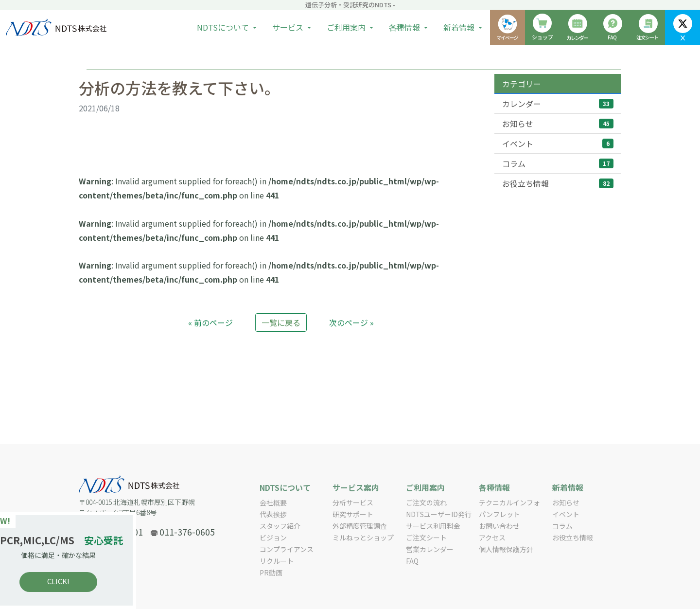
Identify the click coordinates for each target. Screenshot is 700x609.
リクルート (277, 561)
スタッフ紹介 (280, 526)
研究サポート (353, 514)
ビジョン (273, 537)
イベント (558, 143)
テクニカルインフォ (509, 502)
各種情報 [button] (405, 27)
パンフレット (499, 514)
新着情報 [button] (460, 27)
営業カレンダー (430, 549)
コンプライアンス (287, 549)
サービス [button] (289, 27)
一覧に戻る (281, 322)
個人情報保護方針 (506, 549)
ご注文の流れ (426, 502)
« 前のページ (210, 322)
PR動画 (271, 573)
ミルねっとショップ (363, 537)
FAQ (412, 561)
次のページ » (351, 322)
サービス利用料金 (433, 526)
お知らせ (558, 124)
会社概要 (273, 502)
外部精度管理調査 (360, 526)
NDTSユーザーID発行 (439, 514)
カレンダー (558, 104)
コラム (558, 163)
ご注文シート (426, 537)
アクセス (492, 537)
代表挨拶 (273, 514)
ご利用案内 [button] (347, 27)
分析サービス (353, 502)
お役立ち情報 (558, 183)
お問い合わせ (499, 526)
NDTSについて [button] (224, 27)
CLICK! (78, 581)
